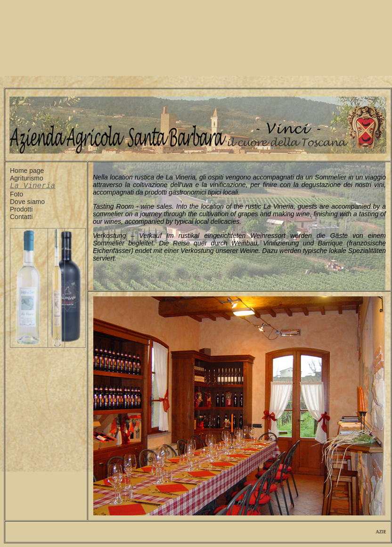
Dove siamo (27, 204)
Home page (27, 171)
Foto (16, 196)
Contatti (21, 219)
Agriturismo (27, 178)
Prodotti (21, 211)
